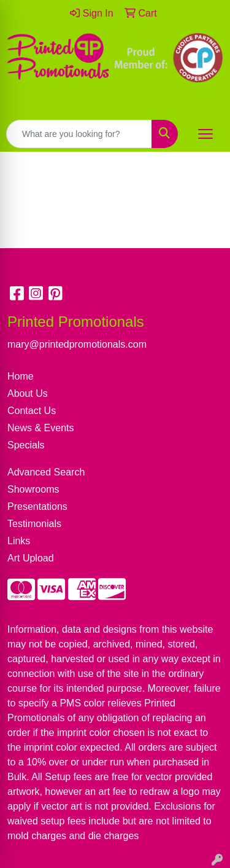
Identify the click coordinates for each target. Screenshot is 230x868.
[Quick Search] (79, 134)
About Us (28, 393)
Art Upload (31, 558)
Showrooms (33, 489)
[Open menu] (205, 134)
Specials (26, 445)
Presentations (37, 506)
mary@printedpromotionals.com (115, 102)
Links (19, 541)
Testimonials (34, 524)
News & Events (40, 428)
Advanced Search (46, 472)
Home (21, 376)
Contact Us (32, 411)
